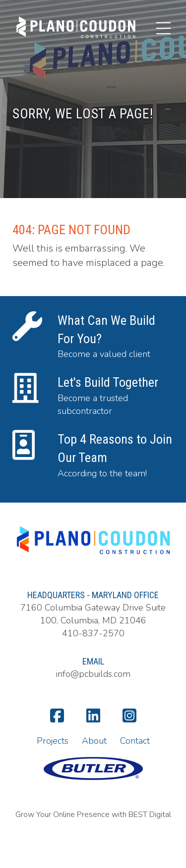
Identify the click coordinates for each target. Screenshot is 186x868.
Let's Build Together (108, 382)
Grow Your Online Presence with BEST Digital (93, 815)
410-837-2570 (93, 633)
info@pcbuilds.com (93, 674)
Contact (135, 741)
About (94, 741)
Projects (53, 741)
